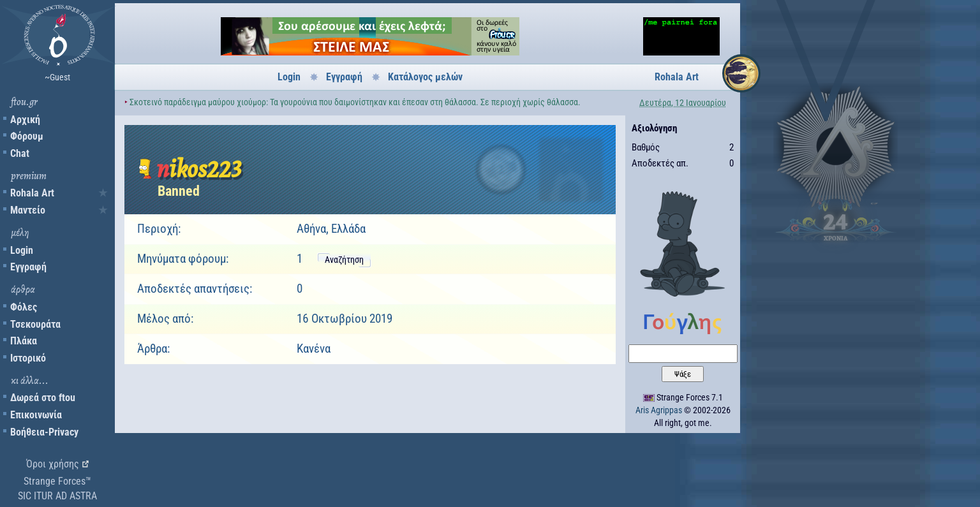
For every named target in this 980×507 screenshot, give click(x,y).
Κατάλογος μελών (425, 77)
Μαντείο (28, 210)
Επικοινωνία (36, 415)
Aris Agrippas (659, 410)
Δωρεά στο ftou (43, 398)
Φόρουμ (27, 136)
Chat (20, 153)
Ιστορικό (28, 358)
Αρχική (25, 120)
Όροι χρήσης (53, 464)
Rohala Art (32, 193)
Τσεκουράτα (35, 324)
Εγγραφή (28, 267)
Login (22, 250)
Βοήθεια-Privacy (44, 432)
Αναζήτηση (344, 260)
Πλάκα (24, 341)
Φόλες (24, 307)
